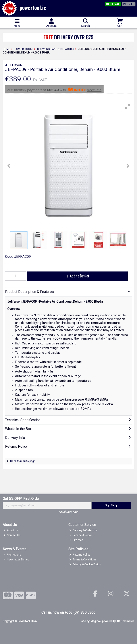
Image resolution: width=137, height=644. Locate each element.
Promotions (12, 555)
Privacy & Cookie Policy (85, 564)
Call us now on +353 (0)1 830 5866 (68, 612)
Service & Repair (81, 535)
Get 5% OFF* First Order (21, 499)
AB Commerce (125, 621)
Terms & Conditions (83, 560)
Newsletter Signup (16, 560)
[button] (128, 107)
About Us (11, 530)
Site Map (76, 540)
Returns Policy (80, 555)
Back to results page (23, 461)
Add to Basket (77, 276)
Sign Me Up (111, 505)
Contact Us (12, 535)
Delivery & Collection (83, 530)
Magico (95, 621)
